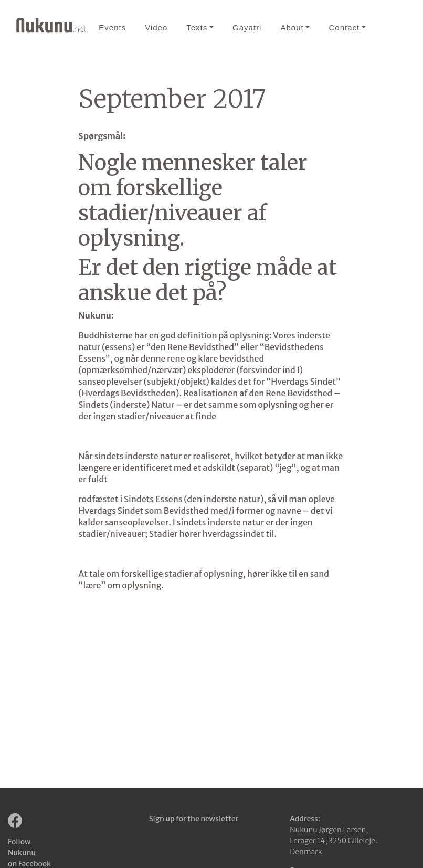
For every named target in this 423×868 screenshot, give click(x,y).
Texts (197, 28)
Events (112, 28)
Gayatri (247, 28)
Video (156, 28)
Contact (344, 28)
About (292, 28)
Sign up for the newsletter (194, 819)
